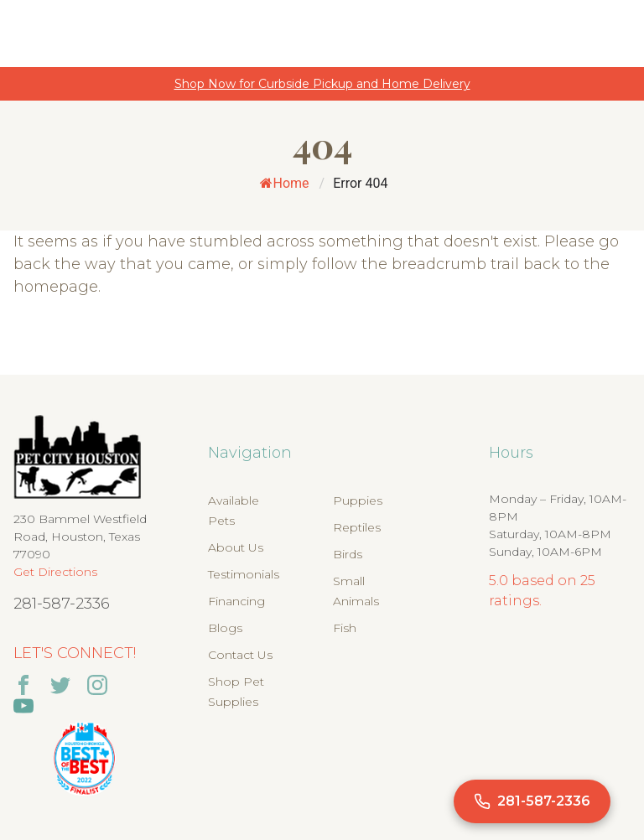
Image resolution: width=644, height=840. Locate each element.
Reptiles (357, 527)
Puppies (358, 500)
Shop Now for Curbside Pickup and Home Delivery (322, 84)
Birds (348, 554)
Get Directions (55, 572)
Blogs (225, 628)
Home (285, 183)
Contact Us (240, 655)
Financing (236, 601)
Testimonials (244, 574)
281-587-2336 (62, 604)
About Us (236, 547)
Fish (345, 628)
